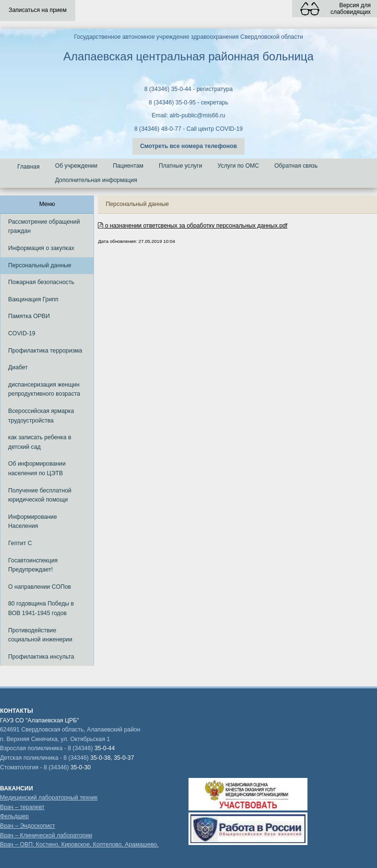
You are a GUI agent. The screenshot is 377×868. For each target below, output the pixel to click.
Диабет (18, 367)
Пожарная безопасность (41, 282)
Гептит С (20, 543)
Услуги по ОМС (239, 166)
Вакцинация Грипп (33, 299)
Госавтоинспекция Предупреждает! (33, 565)
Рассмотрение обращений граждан (44, 227)
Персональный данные (40, 265)
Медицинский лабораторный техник (49, 798)
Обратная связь (296, 166)
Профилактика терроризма (45, 351)
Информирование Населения (33, 522)
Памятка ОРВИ (29, 316)
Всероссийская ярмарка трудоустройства (41, 416)
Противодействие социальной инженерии (40, 635)
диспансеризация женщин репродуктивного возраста (44, 389)
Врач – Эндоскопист (28, 826)
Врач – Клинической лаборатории (46, 835)
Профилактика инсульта (41, 657)
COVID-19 (22, 333)
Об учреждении (77, 166)
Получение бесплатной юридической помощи (40, 495)
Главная (29, 167)
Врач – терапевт (22, 807)
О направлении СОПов (40, 587)
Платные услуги (181, 166)
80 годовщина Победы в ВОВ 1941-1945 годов (41, 608)
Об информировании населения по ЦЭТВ (37, 468)
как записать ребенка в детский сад (40, 442)
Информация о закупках (41, 248)
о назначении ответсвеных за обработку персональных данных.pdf (193, 226)
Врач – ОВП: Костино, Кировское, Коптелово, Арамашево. (79, 845)
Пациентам (128, 166)
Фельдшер (14, 816)
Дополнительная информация (96, 180)
